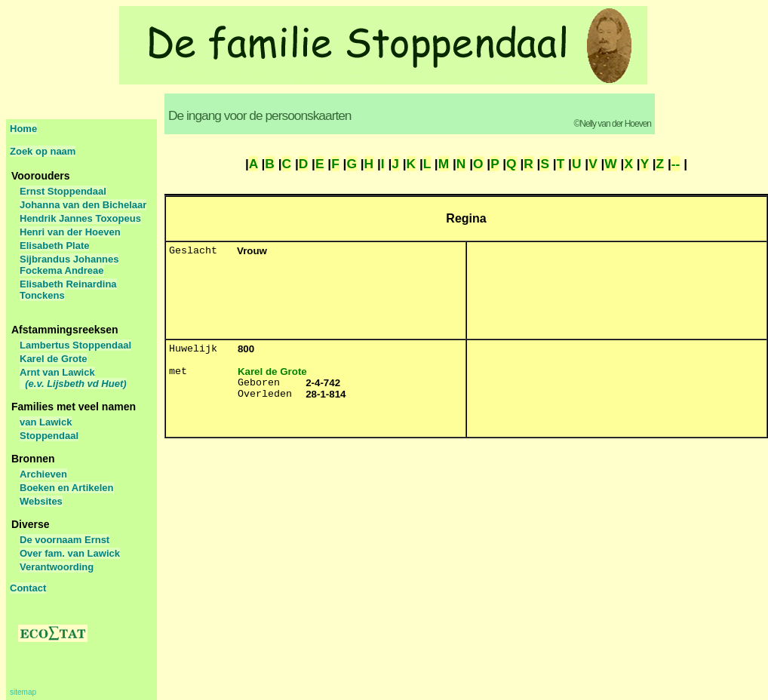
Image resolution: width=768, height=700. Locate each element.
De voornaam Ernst (65, 540)
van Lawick (46, 422)
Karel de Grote (54, 359)
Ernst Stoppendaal (63, 191)
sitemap (23, 692)
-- (676, 164)
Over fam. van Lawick (70, 553)
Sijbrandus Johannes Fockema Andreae (69, 265)
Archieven (43, 474)
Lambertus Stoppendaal (75, 345)
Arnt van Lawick (73, 378)
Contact (28, 588)
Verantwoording (57, 567)
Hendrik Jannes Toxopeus (80, 218)
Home (23, 129)
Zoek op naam (43, 151)
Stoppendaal (49, 436)
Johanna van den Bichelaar (83, 205)
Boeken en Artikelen (67, 488)
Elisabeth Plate (54, 246)
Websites (41, 501)
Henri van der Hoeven (70, 232)
